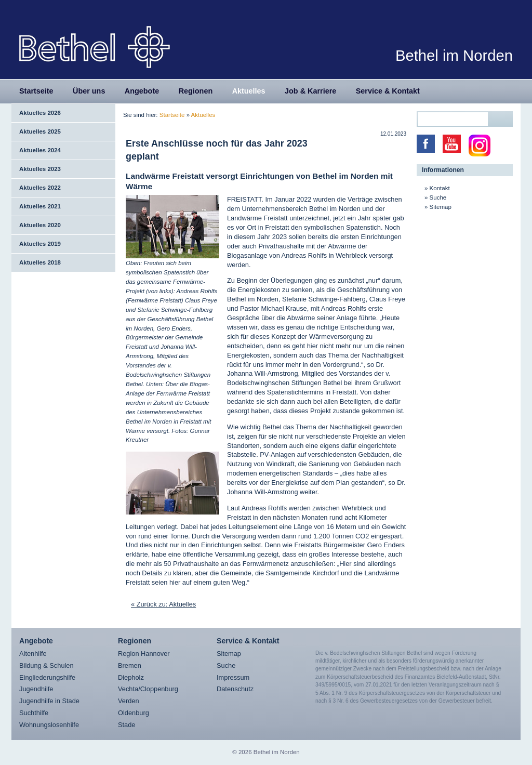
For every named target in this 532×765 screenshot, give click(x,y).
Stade (127, 725)
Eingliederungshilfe (47, 677)
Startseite (36, 91)
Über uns (89, 91)
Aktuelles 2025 (40, 131)
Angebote (142, 91)
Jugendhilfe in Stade (49, 701)
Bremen (130, 665)
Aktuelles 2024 (40, 150)
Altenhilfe (33, 654)
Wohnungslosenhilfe (49, 725)
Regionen (196, 91)
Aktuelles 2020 (40, 225)
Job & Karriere (310, 91)
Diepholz (131, 677)
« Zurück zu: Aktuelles (163, 604)
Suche (438, 197)
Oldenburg (134, 713)
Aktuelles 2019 (40, 244)
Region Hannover (144, 654)
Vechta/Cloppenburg (148, 689)
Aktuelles (249, 91)
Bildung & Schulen (46, 665)
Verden (129, 701)
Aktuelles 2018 (40, 262)
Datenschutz (235, 689)
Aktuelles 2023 (40, 169)
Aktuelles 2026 (40, 113)
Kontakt (440, 188)
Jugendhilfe (36, 689)
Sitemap (441, 207)
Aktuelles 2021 (40, 206)
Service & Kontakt (388, 91)
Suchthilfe (34, 713)
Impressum (233, 677)
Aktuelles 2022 (40, 188)
